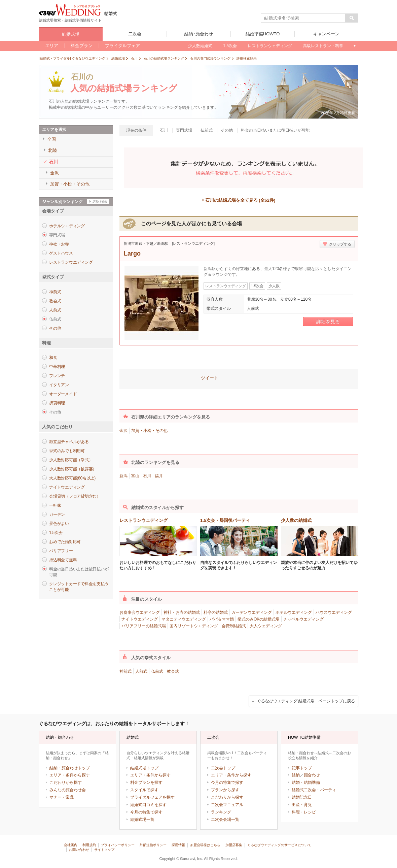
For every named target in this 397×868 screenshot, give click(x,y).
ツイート (210, 378)
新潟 (123, 476)
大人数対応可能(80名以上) (72, 478)
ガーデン (57, 514)
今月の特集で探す (146, 812)
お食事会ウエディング (140, 612)
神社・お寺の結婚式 (182, 612)
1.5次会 (56, 533)
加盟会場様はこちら (205, 845)
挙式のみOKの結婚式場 (259, 619)
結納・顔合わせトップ (70, 768)
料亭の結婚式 (216, 612)
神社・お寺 (59, 244)
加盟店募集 (234, 845)
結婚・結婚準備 (306, 782)
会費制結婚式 (234, 626)
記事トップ (302, 768)
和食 (53, 358)
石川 (147, 476)
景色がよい (59, 524)
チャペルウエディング (303, 619)
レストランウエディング (71, 262)
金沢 (123, 431)
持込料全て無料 (63, 560)
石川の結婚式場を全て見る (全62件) (240, 200)
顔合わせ (312, 775)
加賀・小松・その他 (149, 431)
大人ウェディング (266, 626)
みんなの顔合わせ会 (68, 790)
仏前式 (157, 671)
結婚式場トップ (144, 768)
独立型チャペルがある (69, 442)
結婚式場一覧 (142, 820)
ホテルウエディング (67, 226)
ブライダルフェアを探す (152, 797)
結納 (296, 775)
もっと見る (354, 46)
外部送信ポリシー (153, 845)
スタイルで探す (144, 790)
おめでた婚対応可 (65, 542)
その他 (55, 328)
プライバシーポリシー (118, 845)
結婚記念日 (302, 797)
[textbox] (303, 18)
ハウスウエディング (334, 612)
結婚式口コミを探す (148, 805)
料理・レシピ (304, 812)
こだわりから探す (66, 782)
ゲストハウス (61, 253)
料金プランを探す (146, 782)
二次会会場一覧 (225, 820)
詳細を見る (328, 322)
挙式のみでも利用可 (67, 451)
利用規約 (89, 845)
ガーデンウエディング (252, 612)
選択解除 (100, 201)
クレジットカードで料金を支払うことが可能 (79, 587)
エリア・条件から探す (70, 775)
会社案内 (71, 845)
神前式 (55, 292)
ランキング (221, 812)
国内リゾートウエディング (194, 626)
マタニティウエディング (184, 619)
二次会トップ (223, 768)
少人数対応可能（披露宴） (73, 469)
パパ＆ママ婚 (222, 619)
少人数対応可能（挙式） (71, 460)
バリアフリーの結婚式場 (144, 626)
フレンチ (57, 376)
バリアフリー (61, 551)
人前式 (55, 310)
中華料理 (57, 367)
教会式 (55, 301)
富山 (135, 476)
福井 (159, 476)
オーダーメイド (63, 394)
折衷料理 (57, 403)
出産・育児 (302, 805)
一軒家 (55, 505)
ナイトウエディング (67, 487)
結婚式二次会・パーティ (314, 790)
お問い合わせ (79, 850)
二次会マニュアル (227, 805)
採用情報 (178, 845)
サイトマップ (104, 850)
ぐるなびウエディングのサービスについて (279, 845)
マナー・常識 (62, 797)
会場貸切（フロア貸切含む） (75, 496)
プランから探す (225, 790)
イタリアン (59, 385)
